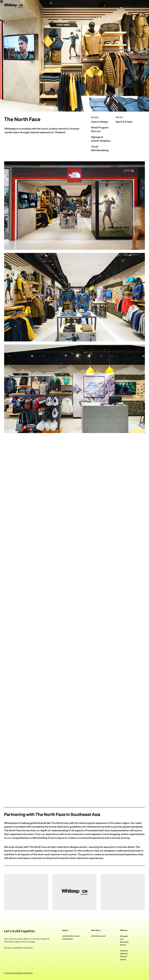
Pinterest (123, 956)
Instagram (124, 953)
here (33, 942)
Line (122, 939)
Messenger (124, 942)
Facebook (124, 950)
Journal (123, 959)
